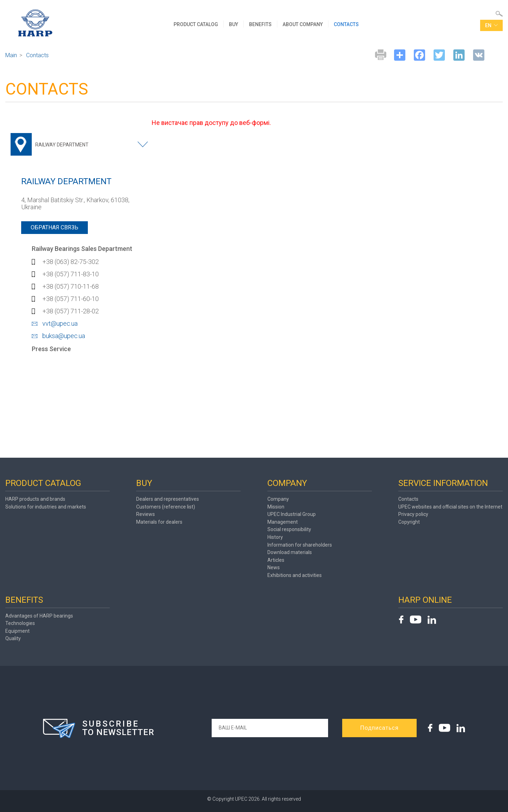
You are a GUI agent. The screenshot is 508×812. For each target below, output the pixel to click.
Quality (13, 638)
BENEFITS (261, 24)
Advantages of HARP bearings (39, 616)
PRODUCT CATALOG (196, 24)
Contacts (408, 499)
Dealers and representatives (168, 499)
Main (11, 55)
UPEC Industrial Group (292, 514)
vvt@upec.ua (60, 323)
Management (283, 522)
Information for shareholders (300, 545)
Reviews (146, 514)
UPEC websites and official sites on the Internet (450, 507)
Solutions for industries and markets (46, 507)
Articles (276, 560)
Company (278, 499)
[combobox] (81, 144)
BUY (234, 24)
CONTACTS (347, 24)
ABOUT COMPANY (303, 24)
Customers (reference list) (166, 507)
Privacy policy (413, 514)
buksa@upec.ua (64, 336)
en (491, 26)
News (274, 567)
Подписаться (379, 728)
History (275, 537)
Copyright (409, 522)
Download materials (290, 552)
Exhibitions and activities (295, 575)
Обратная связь (55, 227)
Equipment (17, 631)
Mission (276, 507)
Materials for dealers (159, 522)
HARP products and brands (35, 499)
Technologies (20, 623)
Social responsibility (289, 529)
